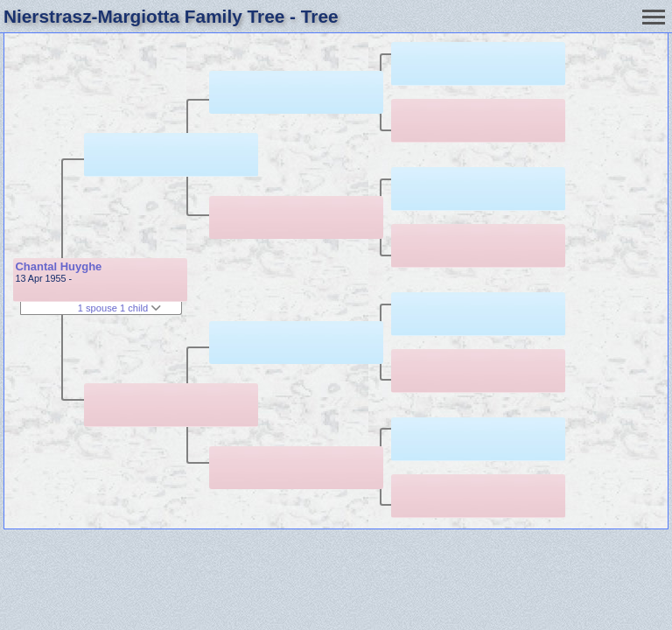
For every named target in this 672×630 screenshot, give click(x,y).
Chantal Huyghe (58, 266)
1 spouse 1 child (120, 308)
